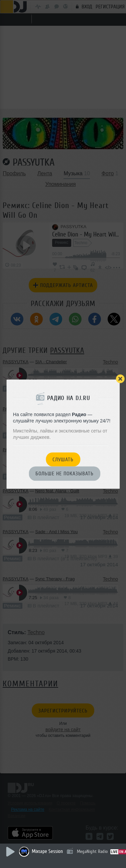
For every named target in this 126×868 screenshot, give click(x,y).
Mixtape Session (47, 851)
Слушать (63, 460)
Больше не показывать (65, 474)
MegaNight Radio (92, 851)
